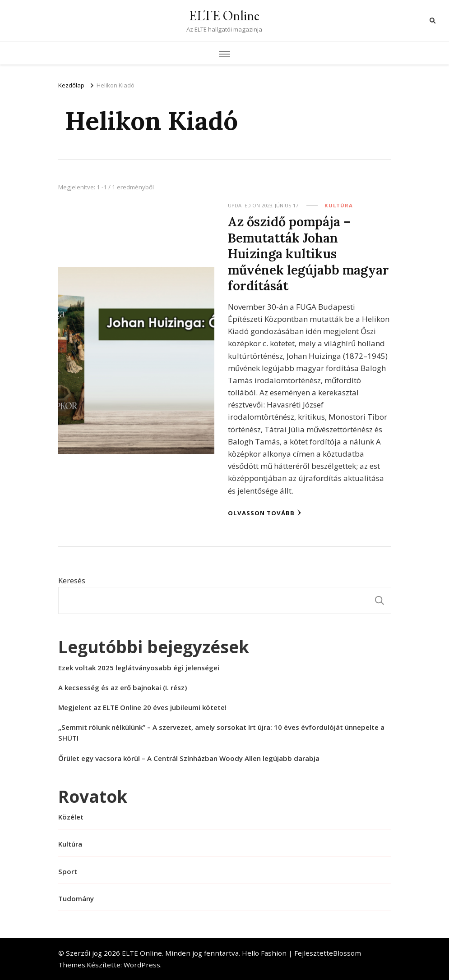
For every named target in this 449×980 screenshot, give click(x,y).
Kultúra (339, 205)
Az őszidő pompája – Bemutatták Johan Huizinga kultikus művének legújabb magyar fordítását (308, 254)
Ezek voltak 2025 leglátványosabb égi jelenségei (139, 668)
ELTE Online (224, 16)
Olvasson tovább (265, 513)
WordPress (142, 965)
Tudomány (76, 898)
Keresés (72, 580)
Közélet (71, 817)
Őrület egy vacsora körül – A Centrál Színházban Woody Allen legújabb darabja (189, 758)
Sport (68, 871)
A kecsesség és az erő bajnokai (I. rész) (123, 687)
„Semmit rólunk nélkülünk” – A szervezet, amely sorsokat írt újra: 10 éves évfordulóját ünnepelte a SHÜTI (221, 733)
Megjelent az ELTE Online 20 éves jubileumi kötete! (142, 707)
